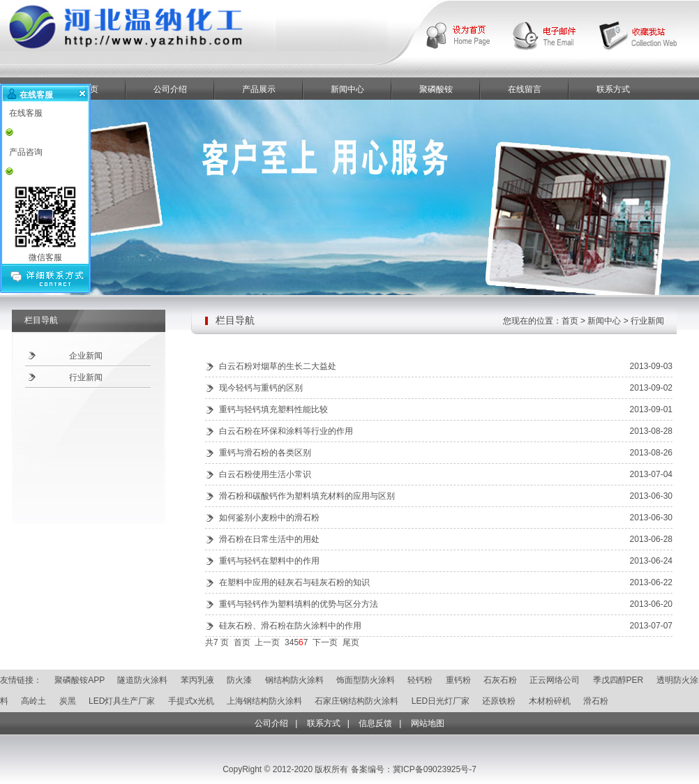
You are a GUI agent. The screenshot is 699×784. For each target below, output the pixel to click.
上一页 (267, 642)
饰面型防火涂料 (366, 680)
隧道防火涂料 (142, 680)
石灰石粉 (500, 680)
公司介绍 (170, 89)
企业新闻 (86, 356)
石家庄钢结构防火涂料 (356, 701)
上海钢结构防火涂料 (264, 701)
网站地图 (428, 723)
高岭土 (33, 701)
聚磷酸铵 (436, 89)
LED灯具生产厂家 (122, 701)
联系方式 (613, 89)
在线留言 (525, 89)
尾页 (351, 642)
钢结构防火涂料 (294, 680)
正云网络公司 (555, 680)
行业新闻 (86, 377)
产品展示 (259, 89)
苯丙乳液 (197, 680)
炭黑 (68, 701)
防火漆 (239, 680)
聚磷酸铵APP (80, 680)
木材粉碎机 (550, 701)
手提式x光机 (191, 701)
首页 (242, 642)
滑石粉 (596, 701)
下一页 (325, 642)
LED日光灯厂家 (441, 701)
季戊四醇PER (618, 680)
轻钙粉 (420, 680)
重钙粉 (458, 680)
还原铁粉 (499, 701)
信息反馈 (375, 723)
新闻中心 (347, 89)
